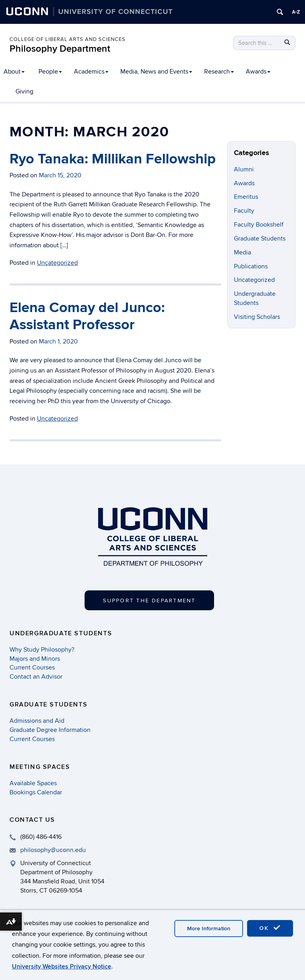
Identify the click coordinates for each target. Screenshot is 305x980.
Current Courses (32, 668)
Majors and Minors (35, 659)
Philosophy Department (60, 49)
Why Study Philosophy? (42, 650)
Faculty (244, 211)
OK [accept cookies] (270, 928)
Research (219, 72)
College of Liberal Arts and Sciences (68, 39)
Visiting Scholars (257, 317)
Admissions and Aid (37, 721)
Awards (258, 72)
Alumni (244, 169)
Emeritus (246, 197)
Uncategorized (57, 419)
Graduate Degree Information (50, 730)
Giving (24, 91)
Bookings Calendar (36, 792)
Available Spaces (33, 783)
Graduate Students (260, 239)
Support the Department (149, 601)
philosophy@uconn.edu (53, 850)
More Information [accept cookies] (209, 929)
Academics (91, 72)
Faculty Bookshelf (259, 225)
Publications (251, 266)
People (50, 72)
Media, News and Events (156, 72)
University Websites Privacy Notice (62, 966)
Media (242, 252)
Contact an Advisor (36, 677)
